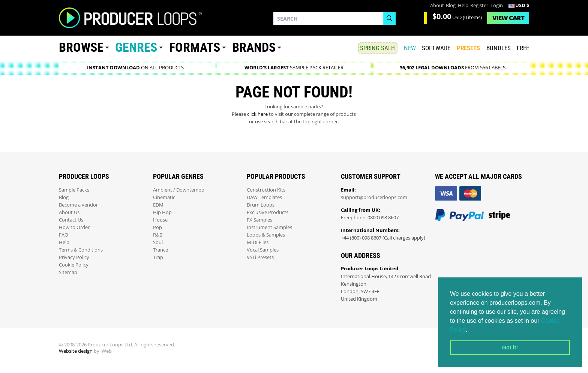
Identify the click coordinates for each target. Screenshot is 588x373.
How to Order (74, 227)
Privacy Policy (74, 257)
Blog (451, 5)
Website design (76, 351)
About (437, 5)
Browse (81, 47)
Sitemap (68, 272)
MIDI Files (258, 242)
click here (257, 114)
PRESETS (468, 48)
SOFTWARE (436, 48)
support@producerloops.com (374, 197)
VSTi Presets (260, 257)
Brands (254, 47)
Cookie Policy (74, 265)
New (410, 48)
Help (463, 5)
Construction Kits (266, 190)
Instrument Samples (269, 227)
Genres (136, 47)
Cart (508, 18)
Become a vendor (78, 205)
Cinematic (164, 197)
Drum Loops (261, 205)
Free (523, 48)
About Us (69, 212)
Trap (158, 257)
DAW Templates (264, 197)
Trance (160, 250)
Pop (157, 227)
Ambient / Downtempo (179, 190)
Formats (195, 47)
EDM (158, 205)
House (160, 220)
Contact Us (71, 220)
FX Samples (259, 220)
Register (479, 5)
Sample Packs (74, 190)
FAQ (64, 235)
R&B (158, 235)
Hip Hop (162, 212)
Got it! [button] (510, 348)
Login (497, 5)
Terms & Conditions (81, 250)
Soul (158, 242)
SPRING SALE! (378, 48)
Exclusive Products (268, 212)
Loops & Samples (266, 235)
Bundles (499, 48)
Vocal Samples (263, 250)
